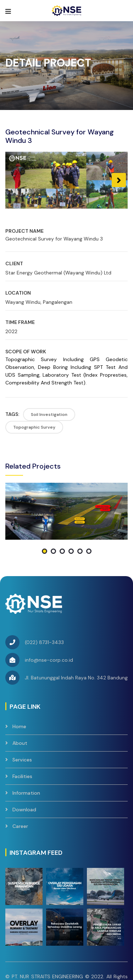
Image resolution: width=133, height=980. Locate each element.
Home (19, 679)
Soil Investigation (49, 414)
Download (24, 762)
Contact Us (69, 949)
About (20, 695)
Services (22, 712)
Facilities (22, 729)
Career (20, 778)
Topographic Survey (34, 427)
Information (26, 745)
